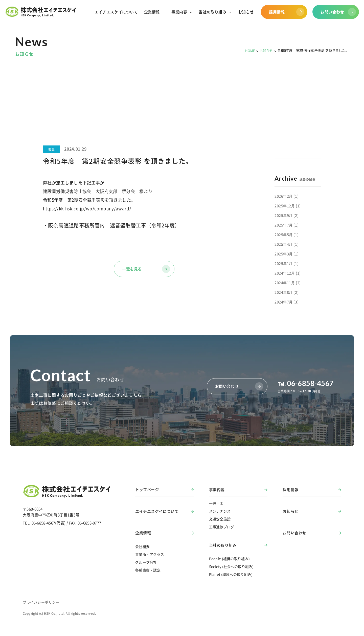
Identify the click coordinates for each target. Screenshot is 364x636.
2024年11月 (288, 283)
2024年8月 (287, 292)
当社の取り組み (223, 545)
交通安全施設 (220, 519)
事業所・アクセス (150, 554)
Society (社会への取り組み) (231, 566)
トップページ (147, 490)
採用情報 (290, 490)
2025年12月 (288, 206)
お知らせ (266, 50)
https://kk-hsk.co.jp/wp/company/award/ (87, 208)
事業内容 (217, 490)
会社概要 (142, 546)
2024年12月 (288, 273)
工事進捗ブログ (222, 527)
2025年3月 (287, 254)
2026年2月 (287, 196)
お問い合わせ (294, 533)
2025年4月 (287, 244)
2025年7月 (287, 225)
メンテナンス (220, 511)
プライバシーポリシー (41, 602)
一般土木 (216, 503)
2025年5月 (287, 235)
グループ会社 (146, 562)
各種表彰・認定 (148, 570)
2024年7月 (287, 302)
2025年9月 (287, 215)
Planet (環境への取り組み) (231, 574)
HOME (250, 50)
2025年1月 (287, 263)
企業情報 (143, 533)
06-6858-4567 (306, 383)
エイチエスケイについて (157, 511)
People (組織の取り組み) (229, 559)
